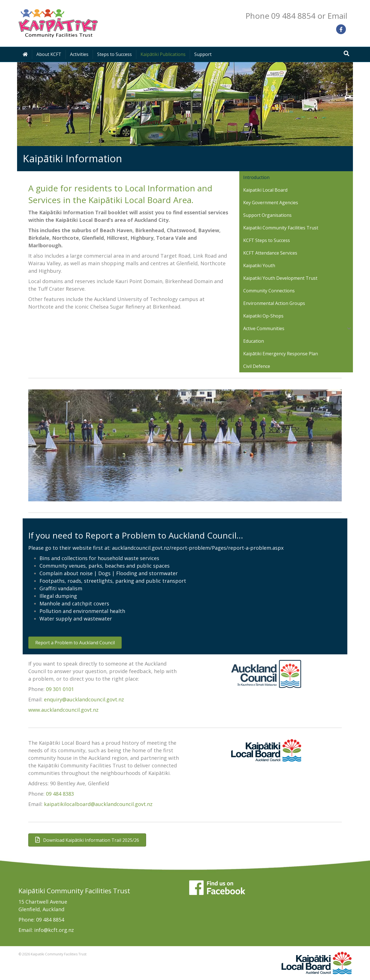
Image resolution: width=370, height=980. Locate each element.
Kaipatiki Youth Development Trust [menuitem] (280, 278)
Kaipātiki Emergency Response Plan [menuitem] (281, 354)
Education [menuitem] (254, 341)
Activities (79, 54)
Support (203, 54)
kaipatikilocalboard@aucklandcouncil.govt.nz (98, 804)
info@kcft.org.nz (54, 930)
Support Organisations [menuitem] (267, 215)
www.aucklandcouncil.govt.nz (63, 710)
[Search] (346, 53)
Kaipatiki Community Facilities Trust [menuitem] (281, 228)
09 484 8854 (50, 920)
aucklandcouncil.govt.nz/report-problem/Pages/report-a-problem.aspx (198, 548)
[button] (349, 328)
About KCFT (49, 54)
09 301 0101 (60, 689)
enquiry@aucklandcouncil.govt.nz (84, 699)
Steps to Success (114, 54)
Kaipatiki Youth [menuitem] (259, 265)
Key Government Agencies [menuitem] (271, 203)
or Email (332, 16)
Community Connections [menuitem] (269, 291)
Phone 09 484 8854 (280, 16)
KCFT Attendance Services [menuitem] (270, 253)
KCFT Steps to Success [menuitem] (267, 240)
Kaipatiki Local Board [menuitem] (265, 190)
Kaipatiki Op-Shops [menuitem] (263, 316)
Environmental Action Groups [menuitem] (274, 303)
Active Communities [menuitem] (264, 328)
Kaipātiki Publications (163, 54)
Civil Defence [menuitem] (257, 366)
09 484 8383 (60, 794)
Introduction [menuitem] (256, 177)
